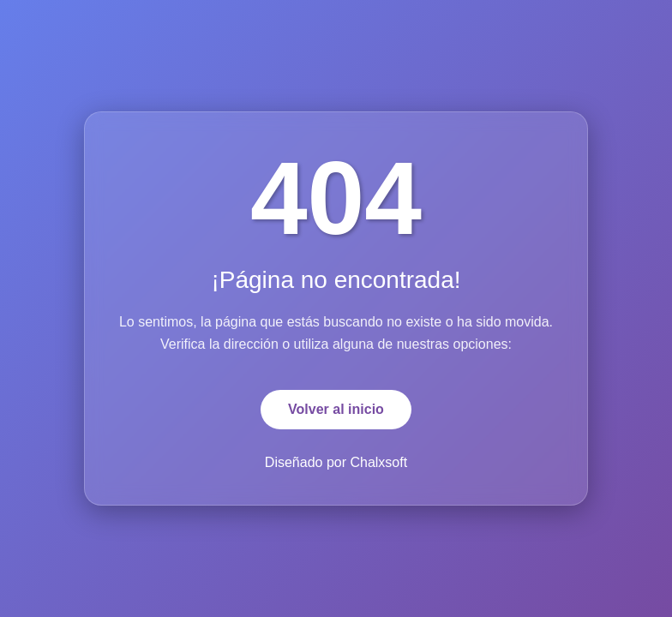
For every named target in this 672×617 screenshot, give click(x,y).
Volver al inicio (336, 409)
